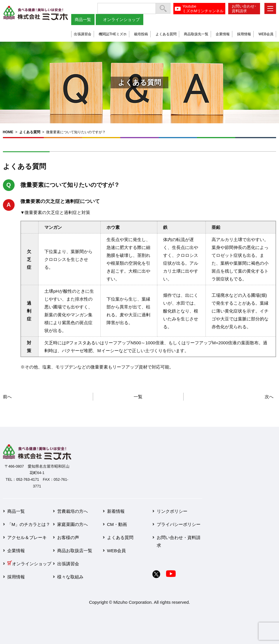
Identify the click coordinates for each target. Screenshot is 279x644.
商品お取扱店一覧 (75, 551)
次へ (269, 397)
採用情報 (244, 34)
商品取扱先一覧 (196, 34)
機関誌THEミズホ (113, 34)
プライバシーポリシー (179, 524)
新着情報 (116, 511)
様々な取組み (70, 577)
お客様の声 (68, 537)
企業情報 (223, 34)
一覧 (138, 397)
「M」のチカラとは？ (29, 524)
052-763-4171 (27, 480)
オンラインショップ (121, 20)
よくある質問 (166, 34)
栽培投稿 (141, 34)
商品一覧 (83, 20)
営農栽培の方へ (73, 511)
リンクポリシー (172, 511)
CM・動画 (117, 524)
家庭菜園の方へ (73, 524)
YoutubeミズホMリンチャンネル (203, 9)
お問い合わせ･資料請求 (244, 9)
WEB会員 (266, 34)
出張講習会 (83, 34)
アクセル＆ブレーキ (27, 537)
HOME (8, 132)
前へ (7, 397)
